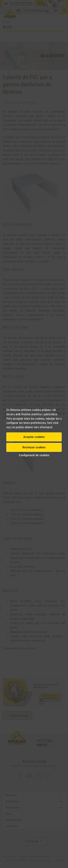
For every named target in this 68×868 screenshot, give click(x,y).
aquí (9, 427)
